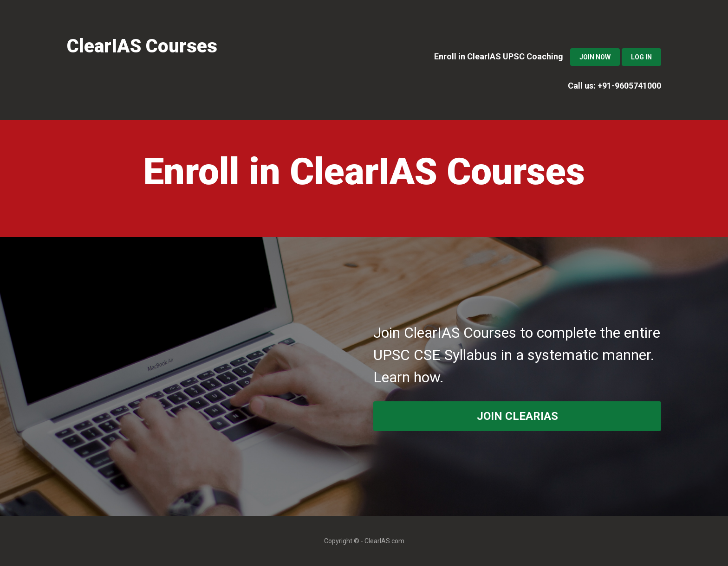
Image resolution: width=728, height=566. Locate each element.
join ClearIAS (517, 416)
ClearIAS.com (384, 541)
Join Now (595, 57)
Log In (641, 57)
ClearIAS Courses (142, 46)
